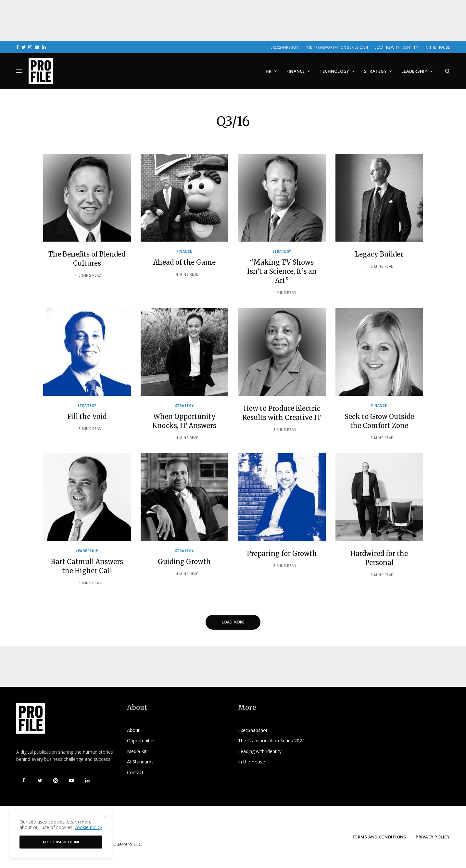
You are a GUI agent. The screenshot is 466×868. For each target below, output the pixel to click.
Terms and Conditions (379, 837)
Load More (233, 622)
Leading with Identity (396, 47)
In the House (437, 47)
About (133, 730)
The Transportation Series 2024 (336, 47)
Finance (184, 251)
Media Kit (137, 751)
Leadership (87, 551)
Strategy (282, 251)
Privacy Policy (433, 837)
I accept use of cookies (61, 842)
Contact (135, 772)
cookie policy (88, 827)
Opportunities (141, 741)
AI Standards (140, 762)
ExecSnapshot (284, 47)
